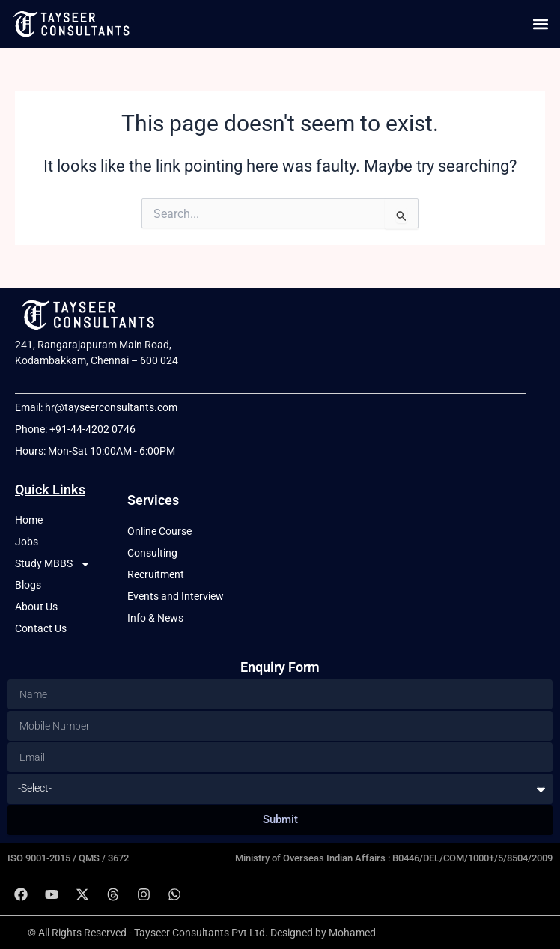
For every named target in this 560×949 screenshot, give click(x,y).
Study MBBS (53, 564)
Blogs (28, 585)
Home (29, 520)
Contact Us (41, 628)
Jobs (27, 542)
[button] (540, 24)
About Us (36, 607)
